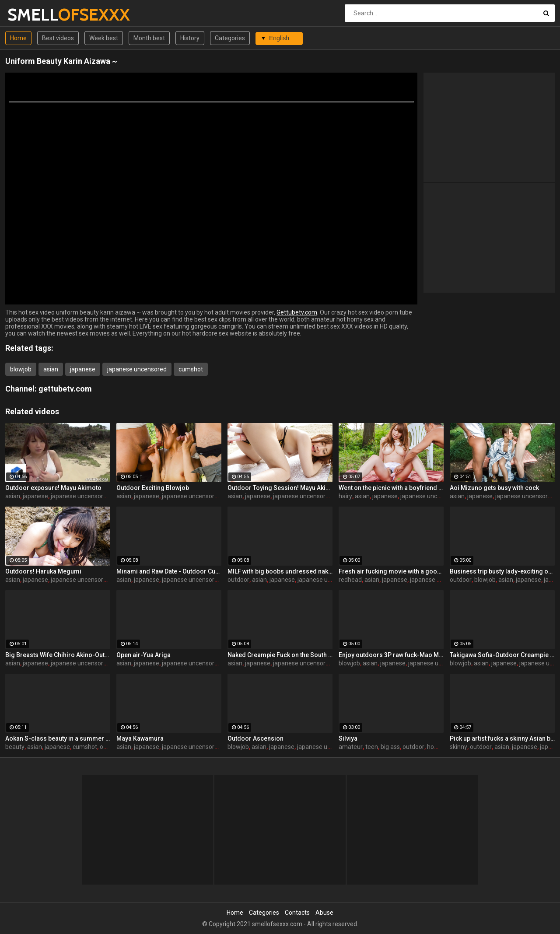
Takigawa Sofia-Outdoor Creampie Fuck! (502, 655)
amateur (351, 747)
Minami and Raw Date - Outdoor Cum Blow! (169, 571)
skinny (458, 747)
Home (18, 38)
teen (372, 747)
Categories (230, 38)
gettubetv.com (65, 389)
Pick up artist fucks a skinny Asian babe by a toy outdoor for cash (502, 738)
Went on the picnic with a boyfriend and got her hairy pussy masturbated (391, 488)
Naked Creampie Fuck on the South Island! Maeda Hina (280, 655)
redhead (350, 580)
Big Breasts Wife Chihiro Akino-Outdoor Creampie (58, 655)
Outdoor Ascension (255, 738)
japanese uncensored (137, 369)
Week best (104, 38)
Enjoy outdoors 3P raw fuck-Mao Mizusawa (391, 655)
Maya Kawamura (140, 738)
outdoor (238, 580)
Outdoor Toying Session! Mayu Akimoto (280, 488)
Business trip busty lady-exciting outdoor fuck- (502, 571)
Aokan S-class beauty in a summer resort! (58, 738)
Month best (149, 38)
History (190, 38)
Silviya (348, 738)
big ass (390, 747)
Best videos (58, 38)
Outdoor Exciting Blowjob (153, 488)
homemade (443, 747)
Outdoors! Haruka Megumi (43, 571)
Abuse (324, 913)
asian (51, 369)
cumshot (191, 369)
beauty (15, 747)
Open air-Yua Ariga (143, 655)
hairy (345, 496)
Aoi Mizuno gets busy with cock (494, 488)
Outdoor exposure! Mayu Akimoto (53, 488)
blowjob (21, 369)
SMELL (30, 15)
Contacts (297, 913)
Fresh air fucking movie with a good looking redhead (391, 571)
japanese (83, 369)
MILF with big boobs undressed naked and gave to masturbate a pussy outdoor (280, 571)
